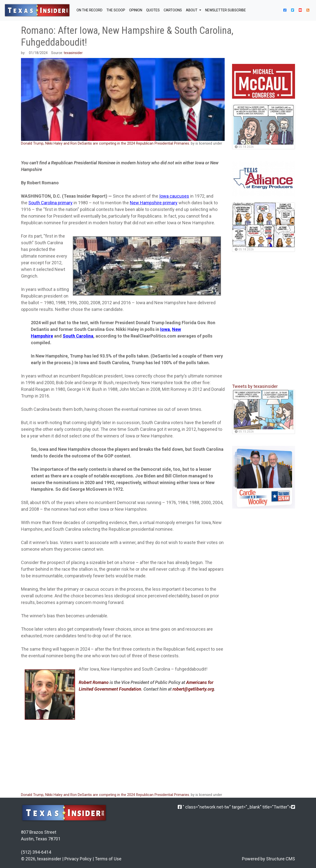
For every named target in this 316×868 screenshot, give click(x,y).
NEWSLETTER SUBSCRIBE (226, 10)
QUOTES (153, 10)
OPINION (136, 10)
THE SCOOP (116, 10)
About (192, 10)
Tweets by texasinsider (255, 386)
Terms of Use (108, 859)
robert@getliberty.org (193, 689)
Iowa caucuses (174, 196)
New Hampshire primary (154, 203)
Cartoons (173, 10)
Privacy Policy (78, 859)
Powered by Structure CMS (268, 859)
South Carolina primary (50, 203)
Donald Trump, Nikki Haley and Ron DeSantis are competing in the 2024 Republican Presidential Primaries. (105, 143)
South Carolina (78, 336)
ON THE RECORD (89, 10)
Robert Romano (94, 682)
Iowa (165, 329)
